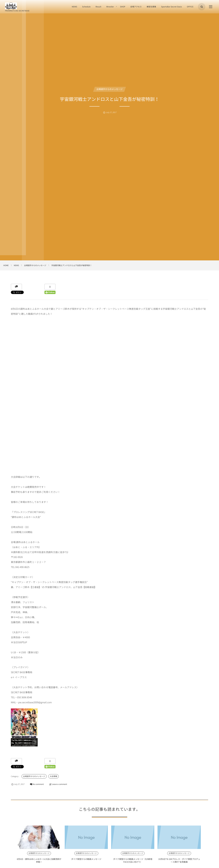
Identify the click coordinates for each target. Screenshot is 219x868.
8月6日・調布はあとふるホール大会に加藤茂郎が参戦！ (30, 863)
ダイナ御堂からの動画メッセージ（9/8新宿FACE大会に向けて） (109, 863)
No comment (38, 784)
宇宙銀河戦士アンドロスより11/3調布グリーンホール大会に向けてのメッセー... (189, 863)
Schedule (86, 7)
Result (98, 7)
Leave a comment (59, 784)
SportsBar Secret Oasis (172, 7)
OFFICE (190, 7)
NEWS (74, 7)
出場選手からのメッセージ (109, 89)
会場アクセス (136, 7)
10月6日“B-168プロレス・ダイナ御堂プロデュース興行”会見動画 (149, 863)
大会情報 (53, 776)
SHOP (123, 7)
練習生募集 (151, 7)
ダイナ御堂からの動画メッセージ (70, 862)
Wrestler (110, 7)
